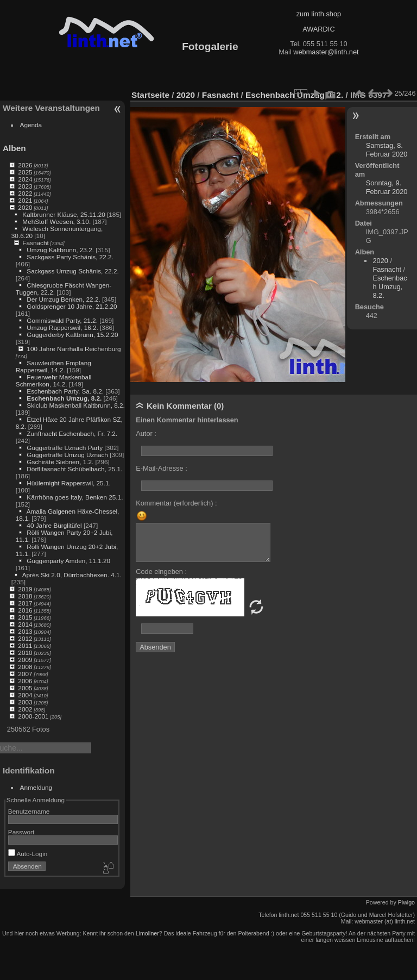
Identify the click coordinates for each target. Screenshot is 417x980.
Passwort (21, 832)
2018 (25, 596)
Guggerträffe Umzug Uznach (67, 455)
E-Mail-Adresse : (162, 468)
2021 (25, 200)
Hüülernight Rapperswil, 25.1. (68, 483)
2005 (25, 688)
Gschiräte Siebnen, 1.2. (60, 462)
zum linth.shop (319, 14)
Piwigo (406, 902)
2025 (25, 172)
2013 (25, 631)
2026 (25, 165)
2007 (25, 674)
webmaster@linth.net (326, 52)
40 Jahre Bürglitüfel (54, 525)
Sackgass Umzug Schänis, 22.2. (72, 271)
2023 (25, 186)
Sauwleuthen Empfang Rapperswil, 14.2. (53, 366)
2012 (25, 638)
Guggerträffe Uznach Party (65, 448)
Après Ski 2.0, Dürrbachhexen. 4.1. (72, 575)
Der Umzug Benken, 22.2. (63, 299)
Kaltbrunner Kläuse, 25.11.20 (64, 214)
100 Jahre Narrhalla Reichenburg (74, 349)
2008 (25, 667)
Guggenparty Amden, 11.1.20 (68, 561)
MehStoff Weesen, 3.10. (56, 221)
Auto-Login (28, 854)
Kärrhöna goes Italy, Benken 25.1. (75, 497)
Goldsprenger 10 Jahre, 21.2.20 (72, 306)
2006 (25, 681)
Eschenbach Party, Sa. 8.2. (65, 391)
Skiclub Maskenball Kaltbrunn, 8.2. (76, 405)
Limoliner (147, 933)
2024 (25, 179)
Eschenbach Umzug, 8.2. (64, 398)
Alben (14, 148)
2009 (25, 660)
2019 (25, 589)
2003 (25, 702)
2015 (25, 617)
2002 (25, 709)
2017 (25, 603)
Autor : (146, 433)
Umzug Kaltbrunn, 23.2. (60, 250)
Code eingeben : (161, 572)
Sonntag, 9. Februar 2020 (387, 187)
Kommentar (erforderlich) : (176, 503)
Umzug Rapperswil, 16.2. (62, 327)
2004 (25, 695)
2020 (25, 207)
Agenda (31, 125)
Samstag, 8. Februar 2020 (387, 150)
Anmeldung (36, 787)
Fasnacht (35, 243)
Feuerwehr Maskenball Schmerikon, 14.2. (54, 380)
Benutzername (29, 811)
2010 (25, 653)
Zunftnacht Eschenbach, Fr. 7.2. (72, 433)
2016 (25, 610)
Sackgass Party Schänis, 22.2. (70, 257)
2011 (25, 645)
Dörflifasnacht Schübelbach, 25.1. (74, 469)
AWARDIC (318, 29)
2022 (25, 193)
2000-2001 (33, 716)
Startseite (150, 95)
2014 (25, 624)
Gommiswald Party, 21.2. (62, 320)
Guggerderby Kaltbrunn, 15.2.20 (72, 335)
